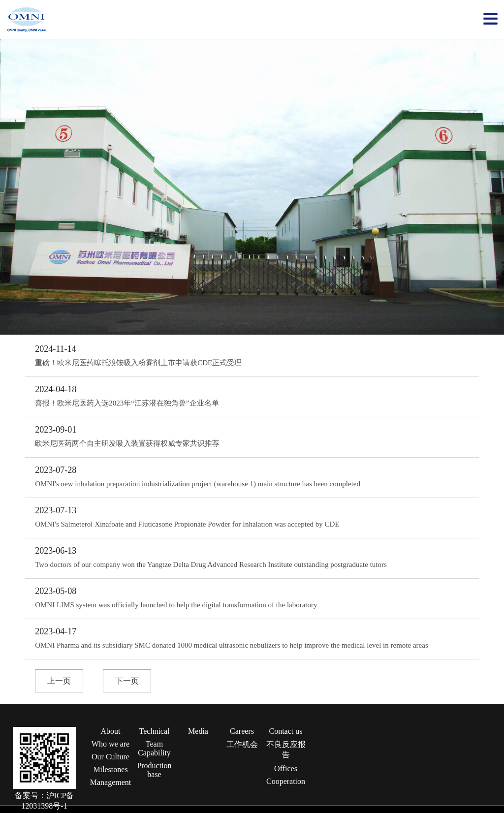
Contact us (286, 731)
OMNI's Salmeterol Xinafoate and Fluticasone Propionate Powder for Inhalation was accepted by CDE (187, 524)
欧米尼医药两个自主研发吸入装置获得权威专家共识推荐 (127, 443)
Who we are (110, 744)
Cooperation (286, 781)
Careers (242, 731)
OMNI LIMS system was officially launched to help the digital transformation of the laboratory (176, 605)
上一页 (59, 681)
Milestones (110, 769)
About (111, 731)
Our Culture (110, 757)
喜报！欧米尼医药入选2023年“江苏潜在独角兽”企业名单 (127, 403)
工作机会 (242, 744)
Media (198, 731)
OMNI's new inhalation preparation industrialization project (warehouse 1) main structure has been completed (198, 484)
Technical (155, 731)
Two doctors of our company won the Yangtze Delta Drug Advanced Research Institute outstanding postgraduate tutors (211, 564)
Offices (286, 768)
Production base (154, 770)
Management (111, 782)
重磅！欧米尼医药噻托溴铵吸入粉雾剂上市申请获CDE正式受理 (138, 363)
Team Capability (154, 748)
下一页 (127, 681)
